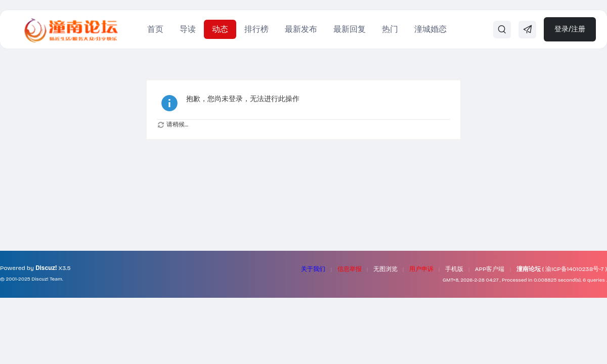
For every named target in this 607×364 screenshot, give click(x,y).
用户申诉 (421, 269)
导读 (188, 29)
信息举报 (350, 269)
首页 (155, 29)
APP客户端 (490, 269)
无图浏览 (385, 269)
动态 (220, 29)
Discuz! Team (47, 279)
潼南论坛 (529, 269)
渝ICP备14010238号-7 (574, 269)
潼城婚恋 (430, 29)
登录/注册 (570, 29)
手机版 (454, 269)
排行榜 (256, 29)
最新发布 (301, 29)
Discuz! (46, 268)
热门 (390, 29)
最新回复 (350, 29)
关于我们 (313, 269)
